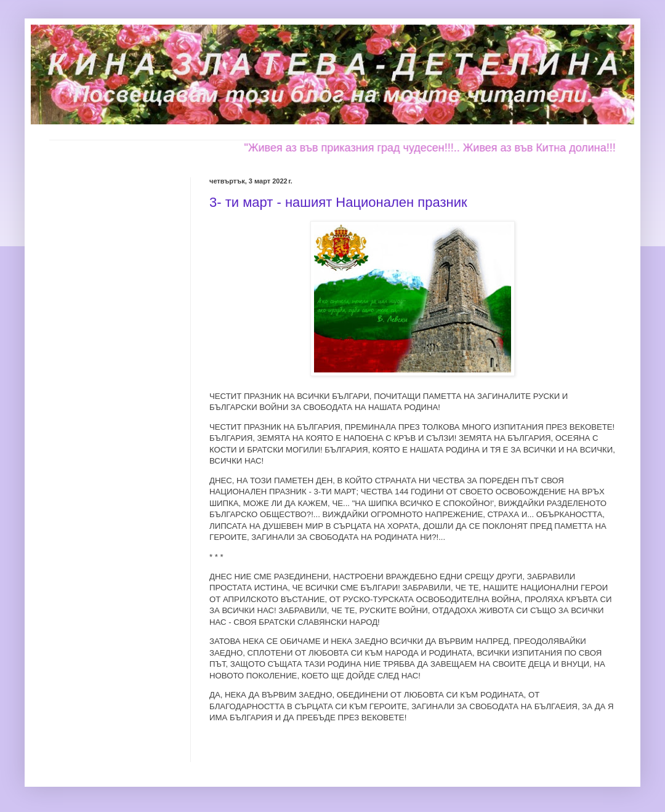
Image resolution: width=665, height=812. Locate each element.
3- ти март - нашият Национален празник (338, 202)
